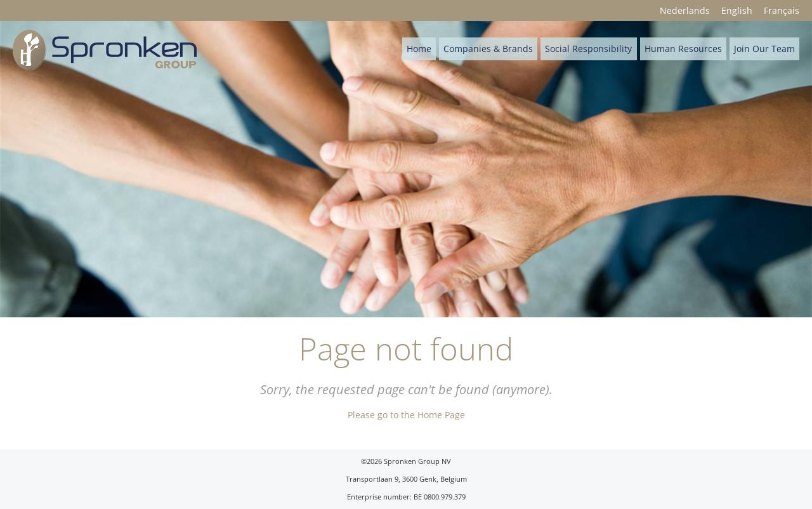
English (737, 10)
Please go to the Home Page (406, 415)
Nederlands (685, 10)
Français (782, 10)
